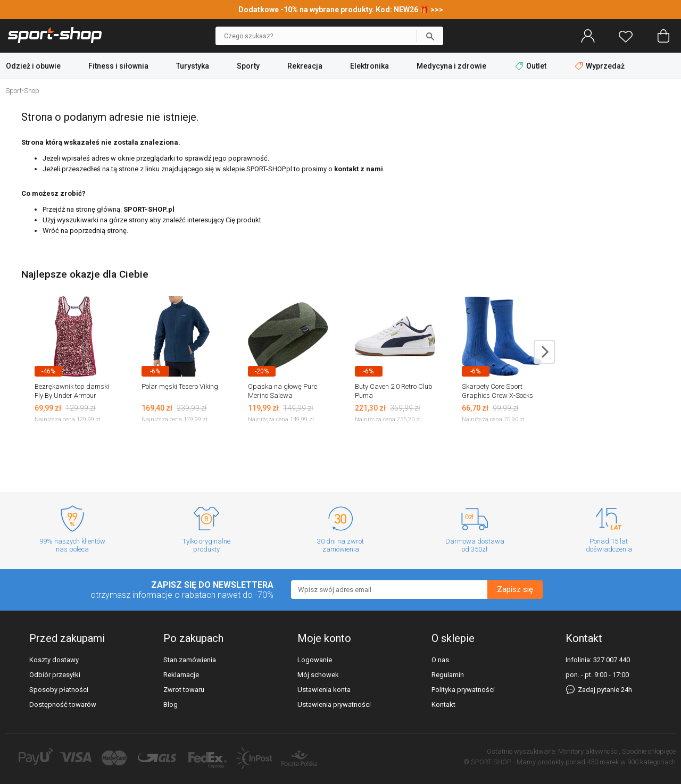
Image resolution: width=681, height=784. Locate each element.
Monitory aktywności (588, 751)
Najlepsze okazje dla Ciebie (85, 274)
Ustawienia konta (324, 690)
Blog (171, 704)
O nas (440, 660)
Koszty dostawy (54, 660)
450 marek (603, 762)
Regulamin (448, 675)
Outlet (531, 66)
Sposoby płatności (59, 690)
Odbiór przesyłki (55, 675)
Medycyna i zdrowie (451, 66)
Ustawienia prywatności (334, 704)
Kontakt (443, 704)
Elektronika (369, 66)
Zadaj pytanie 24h (599, 690)
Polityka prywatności (463, 690)
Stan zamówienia (190, 660)
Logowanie (315, 660)
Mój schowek (318, 675)
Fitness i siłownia (118, 66)
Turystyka (193, 66)
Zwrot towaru (184, 690)
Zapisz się (515, 589)
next (544, 352)
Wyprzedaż (600, 66)
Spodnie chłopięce (649, 751)
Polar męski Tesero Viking (180, 386)
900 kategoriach (651, 762)
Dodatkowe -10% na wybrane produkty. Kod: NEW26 (329, 10)
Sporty (248, 66)
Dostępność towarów (63, 704)
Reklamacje (181, 675)
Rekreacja (305, 66)
